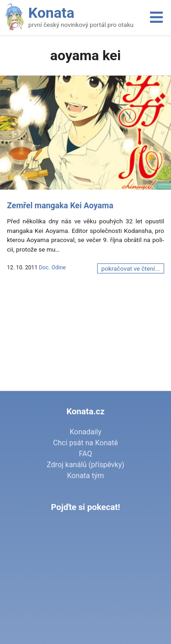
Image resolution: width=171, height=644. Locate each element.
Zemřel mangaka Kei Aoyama (60, 206)
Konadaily (86, 432)
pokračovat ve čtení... (131, 268)
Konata (51, 13)
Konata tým (85, 476)
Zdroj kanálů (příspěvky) (85, 465)
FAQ (85, 454)
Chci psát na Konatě (85, 443)
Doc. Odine (52, 268)
